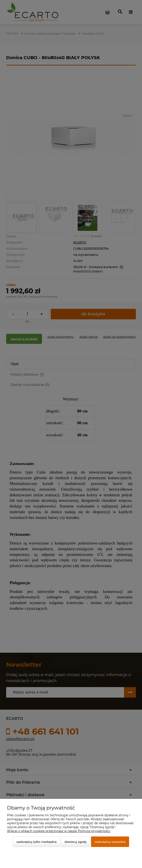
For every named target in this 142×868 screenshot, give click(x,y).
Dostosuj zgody (76, 842)
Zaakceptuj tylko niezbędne (37, 842)
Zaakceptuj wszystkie (110, 842)
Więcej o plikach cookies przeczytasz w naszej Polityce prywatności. (59, 831)
